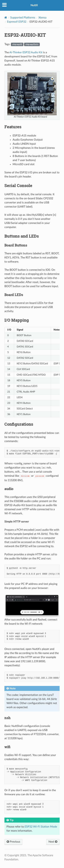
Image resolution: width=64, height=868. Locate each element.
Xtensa (42, 18)
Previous (13, 842)
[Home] (6, 18)
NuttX (34, 5)
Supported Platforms (23, 18)
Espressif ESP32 (17, 22)
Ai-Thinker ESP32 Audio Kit (26, 52)
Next (53, 842)
